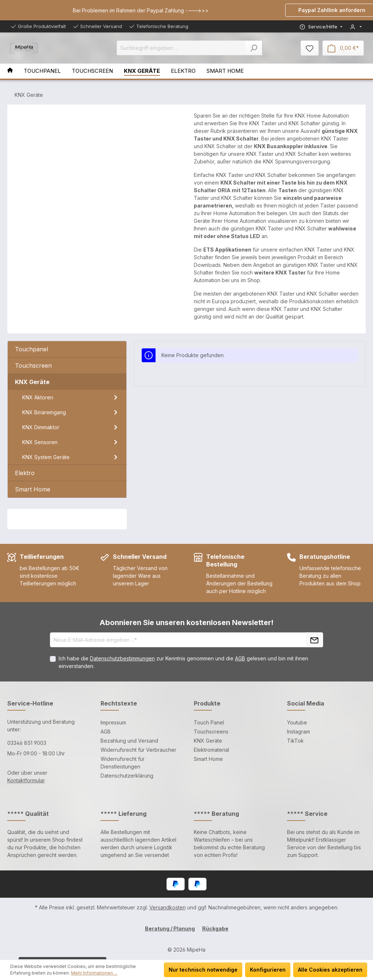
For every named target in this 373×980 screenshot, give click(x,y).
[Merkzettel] (310, 48)
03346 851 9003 (27, 743)
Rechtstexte (119, 703)
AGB (240, 658)
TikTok (295, 741)
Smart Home (208, 759)
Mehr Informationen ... (94, 973)
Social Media (306, 703)
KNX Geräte (208, 741)
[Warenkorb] (343, 48)
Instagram (299, 732)
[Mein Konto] (356, 27)
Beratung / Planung (170, 928)
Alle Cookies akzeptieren (330, 970)
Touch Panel (209, 722)
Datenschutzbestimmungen (122, 658)
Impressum (113, 722)
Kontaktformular (26, 780)
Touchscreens (211, 732)
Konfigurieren (268, 970)
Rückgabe (215, 928)
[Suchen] (254, 48)
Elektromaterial (211, 750)
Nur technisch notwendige (203, 970)
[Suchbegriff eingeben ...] (181, 48)
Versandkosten (168, 907)
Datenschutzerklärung (127, 776)
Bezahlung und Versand (129, 741)
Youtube (297, 722)
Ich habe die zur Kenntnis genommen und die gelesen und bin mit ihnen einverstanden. (183, 662)
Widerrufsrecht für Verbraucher (138, 750)
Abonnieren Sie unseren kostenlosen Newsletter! (186, 623)
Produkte (207, 703)
